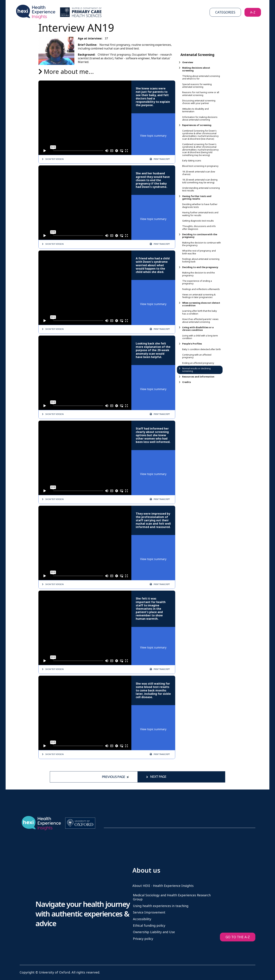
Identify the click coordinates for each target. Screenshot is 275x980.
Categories (225, 12)
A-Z (253, 12)
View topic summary (153, 136)
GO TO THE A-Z (238, 937)
